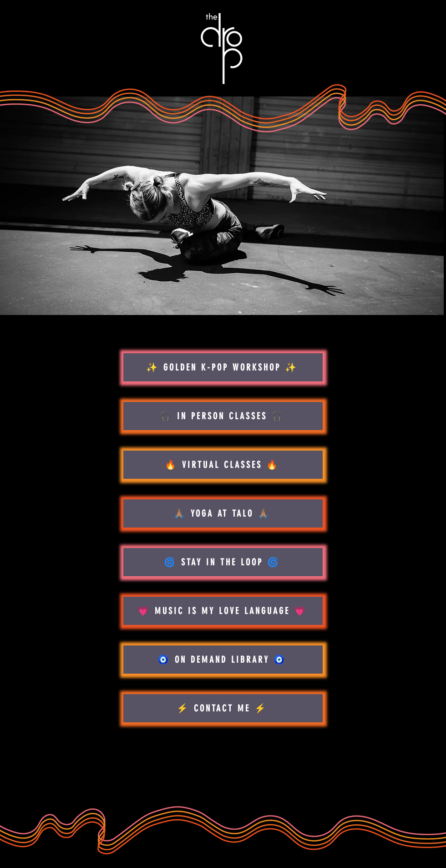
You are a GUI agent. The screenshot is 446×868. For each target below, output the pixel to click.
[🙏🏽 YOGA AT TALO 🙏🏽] (223, 513)
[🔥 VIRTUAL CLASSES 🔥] (223, 465)
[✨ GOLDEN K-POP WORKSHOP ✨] (223, 367)
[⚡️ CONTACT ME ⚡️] (223, 708)
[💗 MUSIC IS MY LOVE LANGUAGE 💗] (223, 611)
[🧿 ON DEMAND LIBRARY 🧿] (223, 660)
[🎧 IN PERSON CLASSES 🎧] (223, 416)
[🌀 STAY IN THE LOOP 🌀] (223, 562)
